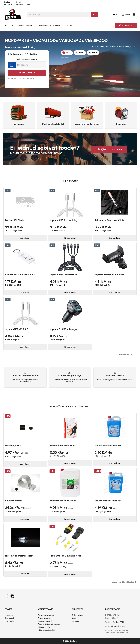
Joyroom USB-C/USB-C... (17, 329)
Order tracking (77, 615)
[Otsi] (59, 14)
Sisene (74, 618)
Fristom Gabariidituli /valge (19, 556)
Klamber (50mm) (14, 501)
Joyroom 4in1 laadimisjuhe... (64, 275)
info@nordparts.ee (23, 5)
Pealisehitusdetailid (26, 26)
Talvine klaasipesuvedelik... (109, 446)
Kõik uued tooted (128, 355)
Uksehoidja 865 (13, 446)
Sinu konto (78, 609)
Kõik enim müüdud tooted (124, 582)
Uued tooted (9, 618)
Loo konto (75, 621)
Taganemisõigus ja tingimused (49, 624)
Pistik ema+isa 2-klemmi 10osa (66, 556)
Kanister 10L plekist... (15, 220)
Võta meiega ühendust (46, 630)
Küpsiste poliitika (44, 627)
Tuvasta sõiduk (27, 73)
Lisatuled (68, 26)
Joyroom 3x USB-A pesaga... (64, 329)
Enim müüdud (10, 621)
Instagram (12, 596)
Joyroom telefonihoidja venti (110, 275)
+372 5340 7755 (118, 622)
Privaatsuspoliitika (45, 618)
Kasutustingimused (45, 621)
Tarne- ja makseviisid (46, 615)
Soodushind (9, 615)
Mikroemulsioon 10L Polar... (63, 501)
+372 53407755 (10, 5)
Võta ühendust (126, 25)
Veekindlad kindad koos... (63, 446)
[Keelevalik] (116, 14)
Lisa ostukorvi (25, 238)
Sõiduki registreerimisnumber (27, 59)
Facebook (7, 596)
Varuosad (9, 26)
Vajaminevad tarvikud (49, 26)
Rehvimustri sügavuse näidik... (110, 220)
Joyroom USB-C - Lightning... (64, 220)
